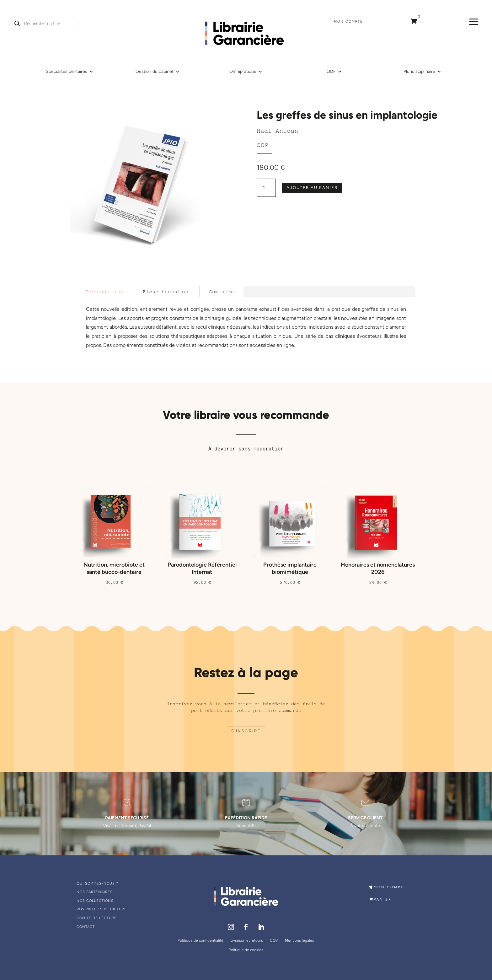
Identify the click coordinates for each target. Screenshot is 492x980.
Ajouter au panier (312, 188)
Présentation (105, 291)
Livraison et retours (247, 940)
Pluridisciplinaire (419, 72)
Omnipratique (243, 72)
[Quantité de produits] (266, 188)
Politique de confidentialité (201, 940)
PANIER (385, 899)
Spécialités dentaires (67, 72)
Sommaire (222, 291)
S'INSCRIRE (246, 731)
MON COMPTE (393, 887)
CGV (274, 940)
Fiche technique (166, 291)
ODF (331, 72)
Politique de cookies (246, 950)
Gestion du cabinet (155, 72)
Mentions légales (299, 940)
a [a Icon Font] (474, 22)
